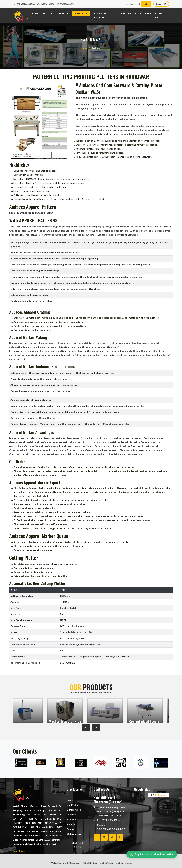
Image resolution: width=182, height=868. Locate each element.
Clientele (62, 13)
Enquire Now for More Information (152, 854)
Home (35, 13)
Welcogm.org (74, 834)
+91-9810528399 (25, 4)
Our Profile (72, 805)
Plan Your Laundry (100, 15)
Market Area (78, 845)
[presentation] (86, 728)
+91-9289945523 (45, 4)
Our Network (74, 810)
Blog (138, 13)
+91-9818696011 (64, 4)
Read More (19, 851)
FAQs (148, 13)
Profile (47, 13)
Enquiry (126, 13)
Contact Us (161, 15)
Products (81, 13)
